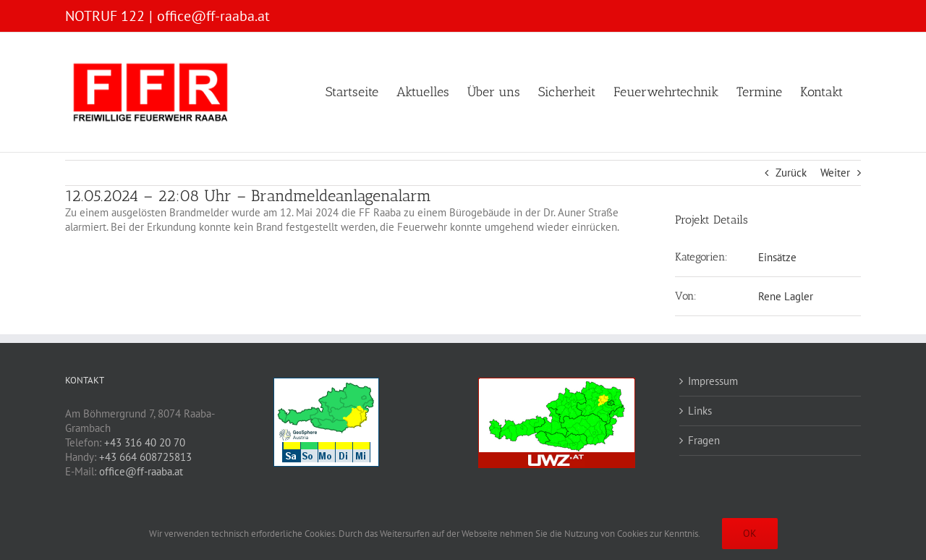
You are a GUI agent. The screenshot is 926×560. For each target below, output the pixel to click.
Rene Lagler (786, 296)
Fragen (704, 440)
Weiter (835, 173)
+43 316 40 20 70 (145, 442)
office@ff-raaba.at (213, 16)
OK (750, 533)
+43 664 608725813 (145, 457)
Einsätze (777, 257)
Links (700, 411)
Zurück (791, 173)
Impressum (713, 381)
